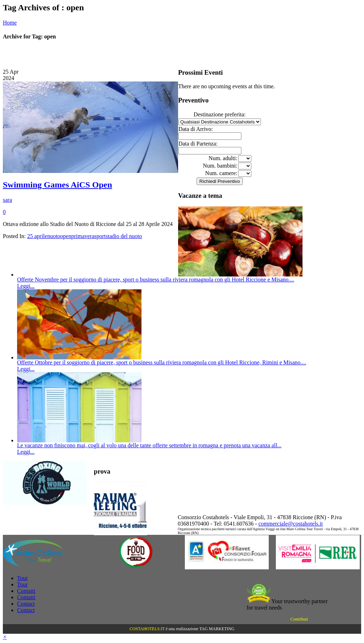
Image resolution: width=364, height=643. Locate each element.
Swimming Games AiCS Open (57, 185)
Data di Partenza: (198, 144)
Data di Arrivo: (196, 129)
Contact (26, 604)
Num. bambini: (220, 166)
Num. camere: (221, 173)
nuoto (54, 236)
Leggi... (26, 286)
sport (100, 236)
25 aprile (37, 236)
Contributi (299, 619)
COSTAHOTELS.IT (147, 629)
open (66, 236)
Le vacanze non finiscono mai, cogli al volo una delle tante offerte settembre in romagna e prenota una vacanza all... (149, 445)
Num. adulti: (223, 158)
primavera (83, 236)
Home (10, 23)
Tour (22, 578)
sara (7, 200)
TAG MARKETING (217, 629)
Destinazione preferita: (220, 114)
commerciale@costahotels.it (291, 524)
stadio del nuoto (124, 236)
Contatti (26, 591)
